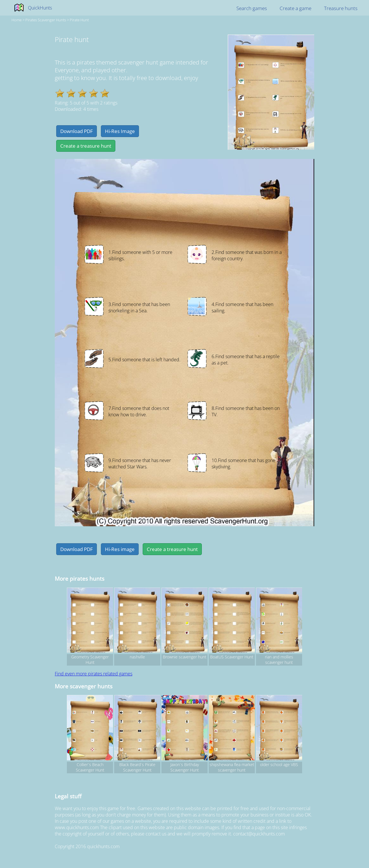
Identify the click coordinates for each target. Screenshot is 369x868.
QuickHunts (40, 8)
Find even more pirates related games (94, 674)
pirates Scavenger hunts (46, 20)
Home (17, 20)
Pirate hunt (79, 20)
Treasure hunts (341, 8)
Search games (252, 8)
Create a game (295, 8)
